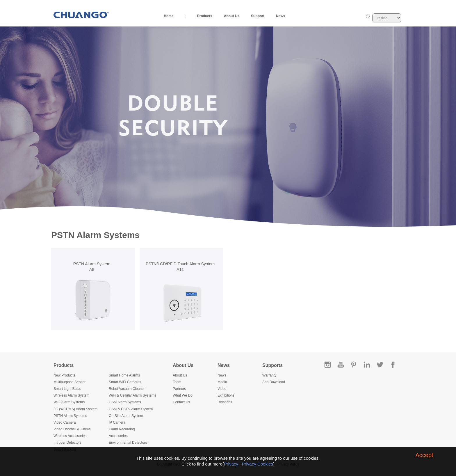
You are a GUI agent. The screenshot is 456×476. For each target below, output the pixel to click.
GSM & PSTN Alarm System (131, 409)
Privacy (231, 464)
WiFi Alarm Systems (69, 402)
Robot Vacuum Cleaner (127, 389)
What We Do (183, 395)
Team (177, 382)
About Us (232, 16)
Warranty (269, 375)
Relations (225, 402)
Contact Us (181, 402)
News (280, 16)
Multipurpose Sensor (70, 382)
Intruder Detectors (67, 443)
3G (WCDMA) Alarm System (75, 409)
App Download (274, 382)
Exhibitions (226, 395)
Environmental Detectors (128, 443)
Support (258, 16)
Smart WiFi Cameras (125, 382)
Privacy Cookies (258, 464)
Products (205, 16)
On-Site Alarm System (126, 416)
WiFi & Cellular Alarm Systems (132, 395)
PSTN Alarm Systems (70, 416)
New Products (64, 375)
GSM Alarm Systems (125, 402)
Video (222, 389)
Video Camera (65, 422)
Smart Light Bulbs (67, 389)
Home (169, 16)
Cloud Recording (122, 429)
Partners (179, 389)
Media (222, 382)
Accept (424, 455)
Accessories (118, 436)
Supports (272, 365)
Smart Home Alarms (124, 375)
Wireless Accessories (70, 436)
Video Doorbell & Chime (72, 429)
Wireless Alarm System (71, 395)
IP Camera (117, 422)
